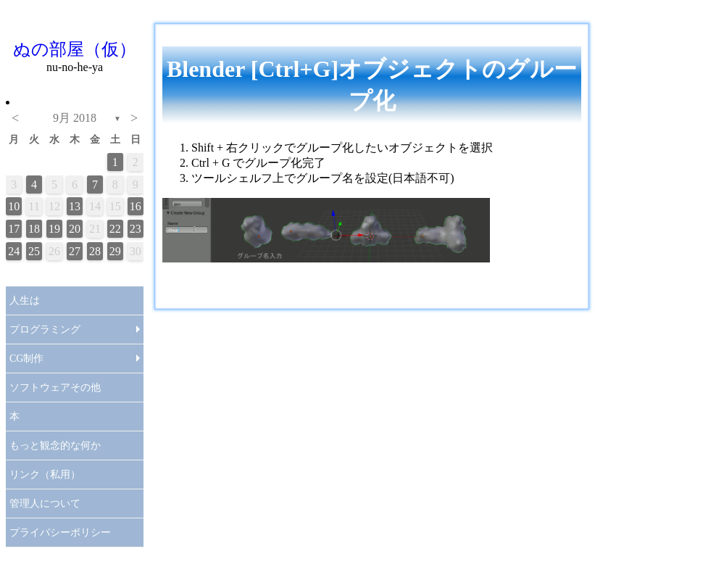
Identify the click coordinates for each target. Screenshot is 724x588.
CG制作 (26, 359)
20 (75, 229)
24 (14, 251)
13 (75, 206)
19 (54, 229)
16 (136, 206)
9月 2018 (75, 118)
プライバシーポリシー (60, 533)
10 (14, 206)
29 (115, 251)
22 (115, 229)
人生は (25, 301)
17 (14, 229)
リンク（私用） (45, 475)
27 (75, 251)
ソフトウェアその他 (55, 388)
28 (95, 251)
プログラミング (45, 330)
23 (136, 229)
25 (34, 251)
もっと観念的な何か (55, 446)
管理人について (45, 504)
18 (34, 229)
